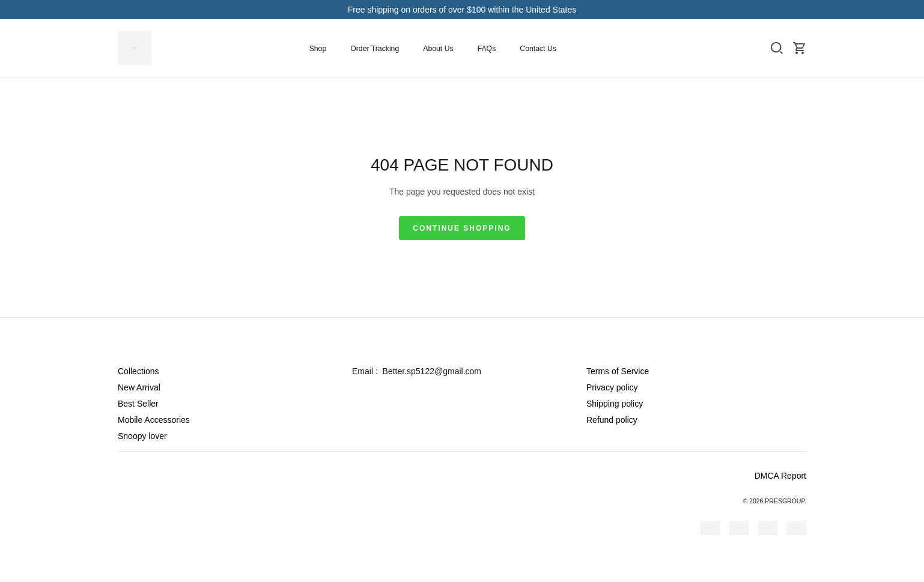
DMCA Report (780, 476)
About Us (438, 49)
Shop (318, 49)
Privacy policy (612, 387)
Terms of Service (618, 371)
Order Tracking (375, 49)
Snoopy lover (142, 436)
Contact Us (538, 49)
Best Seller (138, 404)
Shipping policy (615, 404)
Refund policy (612, 420)
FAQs (487, 49)
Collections (138, 371)
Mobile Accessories (154, 420)
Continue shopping (462, 228)
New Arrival (139, 387)
